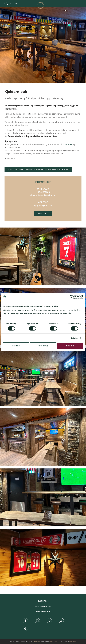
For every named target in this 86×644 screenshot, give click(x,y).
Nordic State (54, 641)
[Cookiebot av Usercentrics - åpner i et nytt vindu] (72, 297)
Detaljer (74, 338)
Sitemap (37, 641)
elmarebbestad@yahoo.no (43, 195)
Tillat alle (70, 346)
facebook (67, 144)
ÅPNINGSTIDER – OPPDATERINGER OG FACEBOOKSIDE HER (38, 170)
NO (11, 4)
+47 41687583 (43, 192)
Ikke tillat (16, 346)
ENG (17, 4)
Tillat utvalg (43, 346)
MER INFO (43, 214)
